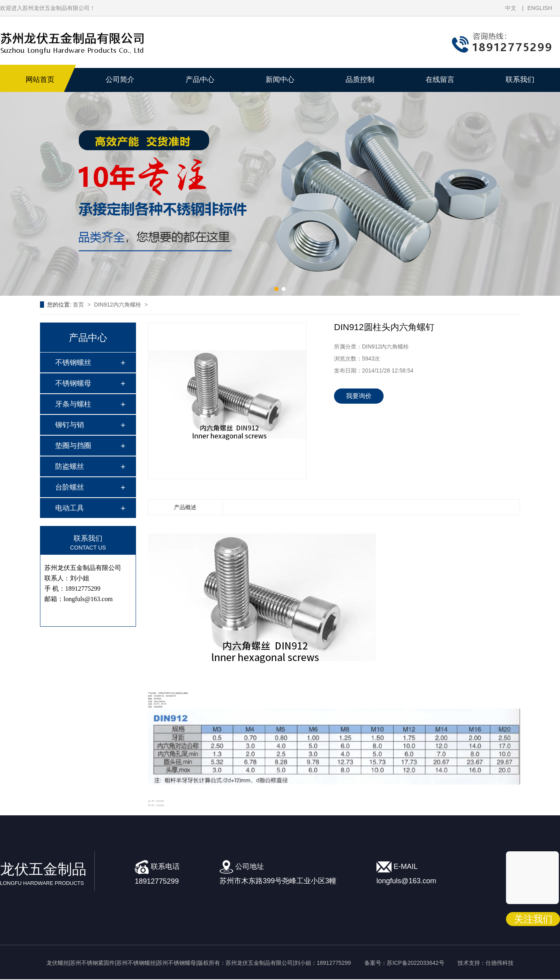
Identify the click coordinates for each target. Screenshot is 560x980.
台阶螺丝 (70, 487)
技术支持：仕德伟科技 (486, 963)
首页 (79, 305)
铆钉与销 (70, 425)
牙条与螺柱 (73, 404)
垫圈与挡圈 (73, 446)
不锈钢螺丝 (73, 363)
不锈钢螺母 (73, 383)
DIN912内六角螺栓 (118, 305)
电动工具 (70, 508)
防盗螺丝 (70, 466)
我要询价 (359, 396)
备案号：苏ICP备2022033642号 (404, 963)
